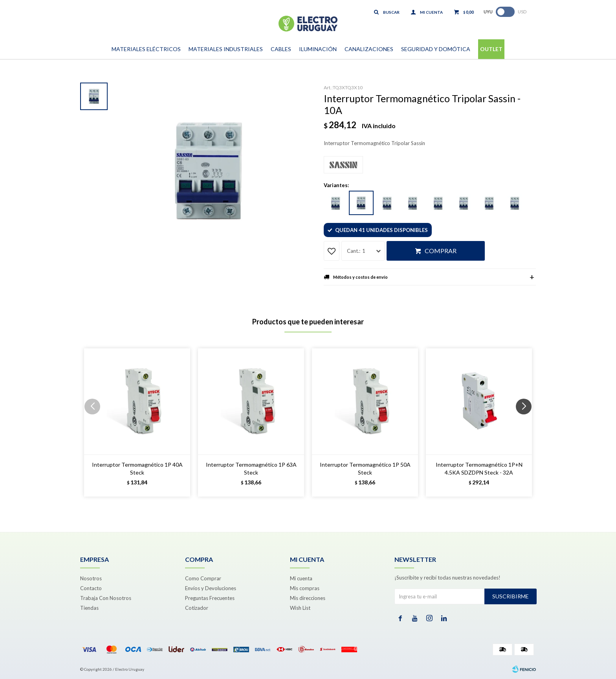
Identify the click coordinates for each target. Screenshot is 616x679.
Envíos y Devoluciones (211, 588)
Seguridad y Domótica (436, 49)
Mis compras (305, 588)
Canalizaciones (369, 49)
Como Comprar (203, 578)
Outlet (491, 49)
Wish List (300, 608)
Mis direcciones (308, 598)
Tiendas (89, 608)
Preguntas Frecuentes (210, 598)
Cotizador (197, 608)
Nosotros (91, 578)
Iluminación (318, 49)
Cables (281, 49)
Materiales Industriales (226, 49)
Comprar (441, 251)
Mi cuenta (301, 578)
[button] (527, 422)
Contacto (91, 588)
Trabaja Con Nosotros (106, 598)
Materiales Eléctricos (146, 49)
